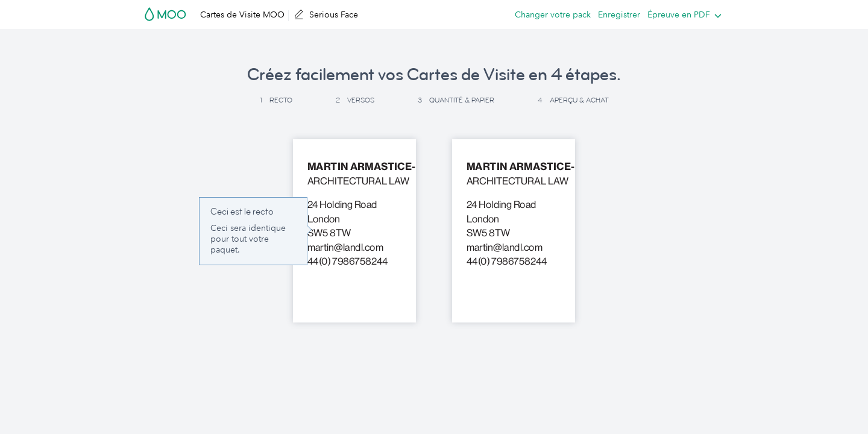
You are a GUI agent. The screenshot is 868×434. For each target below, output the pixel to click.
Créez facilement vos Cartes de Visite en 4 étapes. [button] (434, 75)
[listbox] (682, 14)
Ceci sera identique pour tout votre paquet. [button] (248, 239)
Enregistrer (619, 14)
